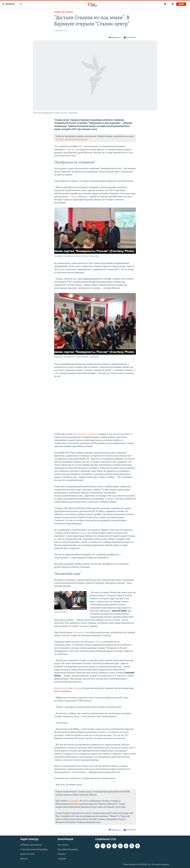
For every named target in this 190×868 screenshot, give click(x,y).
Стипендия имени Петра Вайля (34, 850)
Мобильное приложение (31, 845)
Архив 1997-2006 (28, 854)
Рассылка (62, 854)
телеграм (82, 139)
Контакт (24, 859)
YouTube (60, 139)
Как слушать (63, 845)
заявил (83, 533)
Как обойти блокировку (68, 850)
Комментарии (61, 688)
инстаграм (70, 139)
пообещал (71, 150)
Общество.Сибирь (64, 12)
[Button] (115, 37)
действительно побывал (85, 434)
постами (77, 688)
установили (74, 801)
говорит (74, 197)
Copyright (62, 859)
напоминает (78, 633)
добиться (98, 642)
